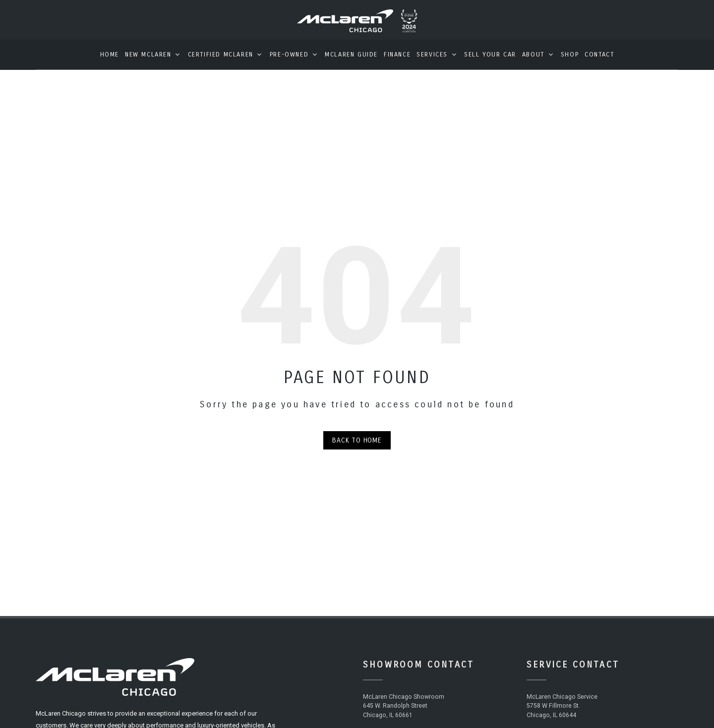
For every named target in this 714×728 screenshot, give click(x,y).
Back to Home (357, 447)
